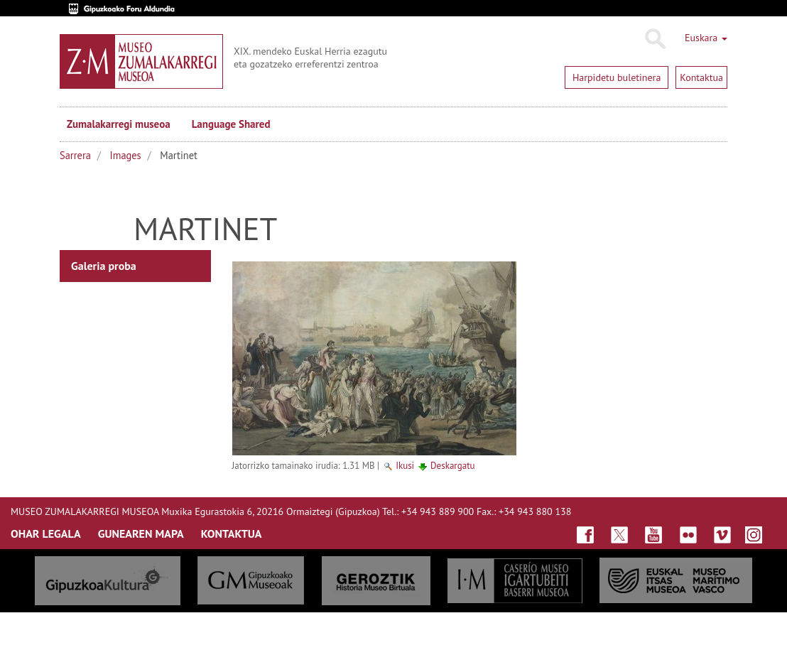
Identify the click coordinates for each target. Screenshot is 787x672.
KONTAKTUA (232, 533)
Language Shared (231, 124)
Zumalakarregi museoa (119, 124)
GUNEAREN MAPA (141, 533)
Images (126, 155)
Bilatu (655, 39)
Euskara (706, 38)
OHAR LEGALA (46, 533)
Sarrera (75, 155)
